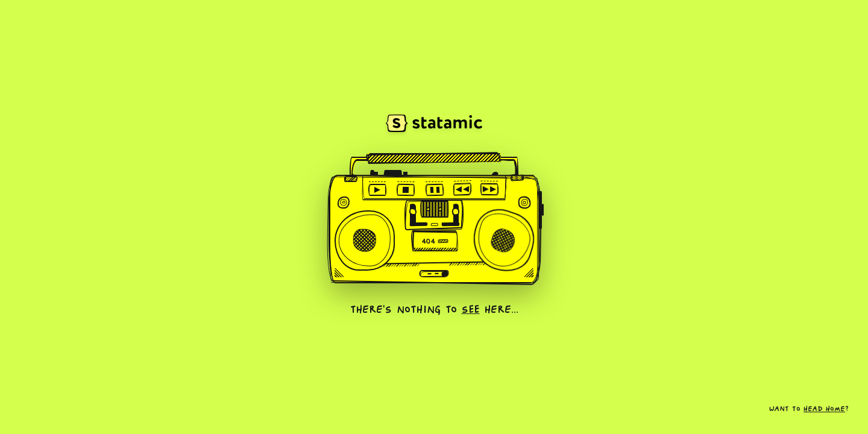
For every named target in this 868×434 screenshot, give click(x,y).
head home (824, 410)
